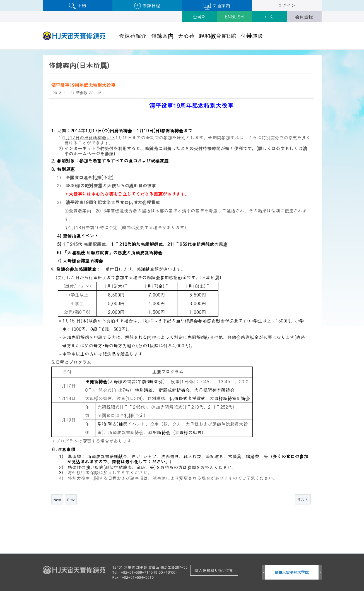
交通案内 (217, 6)
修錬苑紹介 (133, 36)
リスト (303, 500)
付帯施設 (252, 36)
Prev (71, 500)
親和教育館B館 (218, 36)
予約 (77, 6)
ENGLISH (234, 17)
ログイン (287, 5)
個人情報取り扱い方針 (214, 570)
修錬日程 (147, 6)
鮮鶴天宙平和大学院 (292, 572)
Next (57, 500)
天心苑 (186, 36)
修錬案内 (162, 36)
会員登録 (304, 17)
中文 (269, 17)
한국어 (199, 17)
